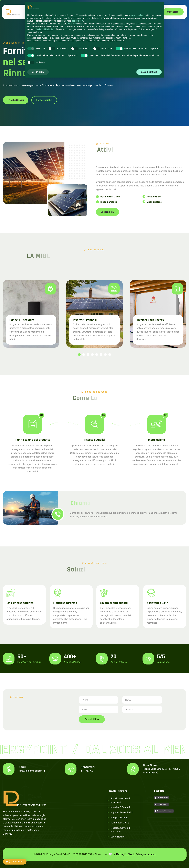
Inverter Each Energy (150, 320)
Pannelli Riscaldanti (22, 320)
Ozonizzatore (118, 837)
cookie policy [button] (78, 21)
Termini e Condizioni (165, 811)
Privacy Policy (162, 798)
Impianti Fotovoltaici (122, 812)
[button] (79, 355)
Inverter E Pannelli (120, 807)
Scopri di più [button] (38, 72)
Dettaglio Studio (126, 854)
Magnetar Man (147, 854)
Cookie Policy (162, 804)
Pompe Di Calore (119, 818)
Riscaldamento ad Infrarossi (120, 800)
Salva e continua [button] (149, 72)
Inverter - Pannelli (85, 320)
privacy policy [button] (137, 15)
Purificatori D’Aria (120, 823)
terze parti (72, 24)
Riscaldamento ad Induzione (120, 830)
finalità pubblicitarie (44, 29)
